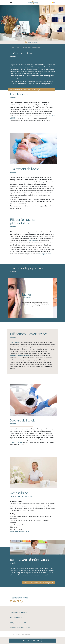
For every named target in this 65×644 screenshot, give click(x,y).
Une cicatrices (15, 342)
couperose (33, 241)
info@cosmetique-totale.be (19, 531)
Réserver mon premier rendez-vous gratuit (38, 583)
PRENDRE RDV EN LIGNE (33, 641)
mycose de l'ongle (16, 442)
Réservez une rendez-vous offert (25, 90)
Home (12, 47)
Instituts (19, 47)
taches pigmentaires (45, 254)
